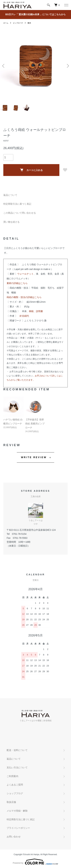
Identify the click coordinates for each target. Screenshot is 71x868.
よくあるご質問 (15, 785)
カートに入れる (31, 170)
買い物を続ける (11, 222)
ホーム (6, 23)
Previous (4, 66)
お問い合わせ (14, 837)
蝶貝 (29, 23)
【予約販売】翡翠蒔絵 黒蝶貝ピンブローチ (35, 424)
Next (67, 66)
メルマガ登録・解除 (17, 811)
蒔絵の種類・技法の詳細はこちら (24, 297)
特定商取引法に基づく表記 (17, 204)
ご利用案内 (12, 776)
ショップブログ (15, 793)
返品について (10, 195)
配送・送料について (17, 750)
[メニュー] (66, 5)
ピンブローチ (18, 23)
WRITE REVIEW (34, 457)
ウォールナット (25, 274)
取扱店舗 (11, 802)
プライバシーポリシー (18, 828)
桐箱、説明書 (36, 311)
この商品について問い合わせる (20, 213)
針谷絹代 (24, 316)
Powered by (35, 862)
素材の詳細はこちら (17, 283)
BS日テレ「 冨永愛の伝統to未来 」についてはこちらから (35, 14)
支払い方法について (17, 767)
